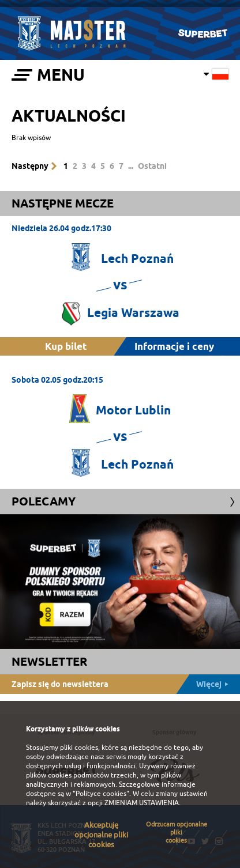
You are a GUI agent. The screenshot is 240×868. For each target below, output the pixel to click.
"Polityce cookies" (101, 794)
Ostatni (152, 166)
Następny (30, 166)
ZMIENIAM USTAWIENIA (142, 803)
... (131, 166)
